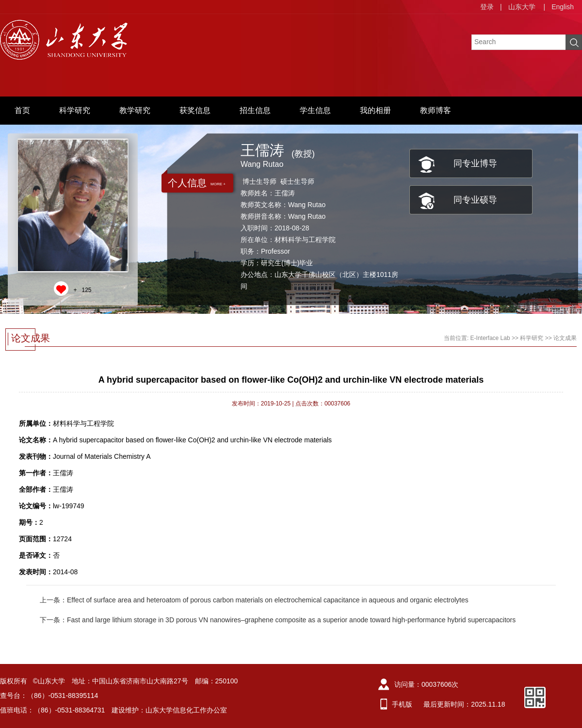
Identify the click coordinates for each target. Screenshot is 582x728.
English (563, 7)
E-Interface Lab (490, 338)
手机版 (402, 704)
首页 (22, 110)
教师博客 (436, 110)
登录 (487, 7)
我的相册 (375, 110)
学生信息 (315, 110)
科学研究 (75, 110)
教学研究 (135, 110)
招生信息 (255, 110)
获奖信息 (195, 110)
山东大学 (522, 7)
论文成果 (565, 338)
